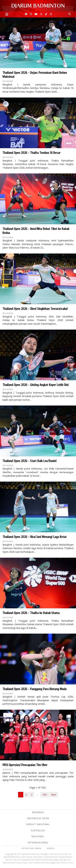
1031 (45, 795)
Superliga (38, 830)
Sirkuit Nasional (38, 824)
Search (50, 848)
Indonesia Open (38, 818)
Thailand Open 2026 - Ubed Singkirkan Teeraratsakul (35, 309)
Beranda (38, 812)
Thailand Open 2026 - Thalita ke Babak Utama (31, 613)
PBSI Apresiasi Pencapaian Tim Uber (25, 765)
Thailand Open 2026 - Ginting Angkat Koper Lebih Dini (36, 385)
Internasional (38, 843)
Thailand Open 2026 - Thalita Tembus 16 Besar (31, 153)
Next (54, 795)
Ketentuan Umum (31, 848)
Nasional (38, 836)
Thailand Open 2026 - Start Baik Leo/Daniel (29, 461)
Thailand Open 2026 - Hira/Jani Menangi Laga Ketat (35, 537)
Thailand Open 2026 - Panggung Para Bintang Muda (35, 689)
